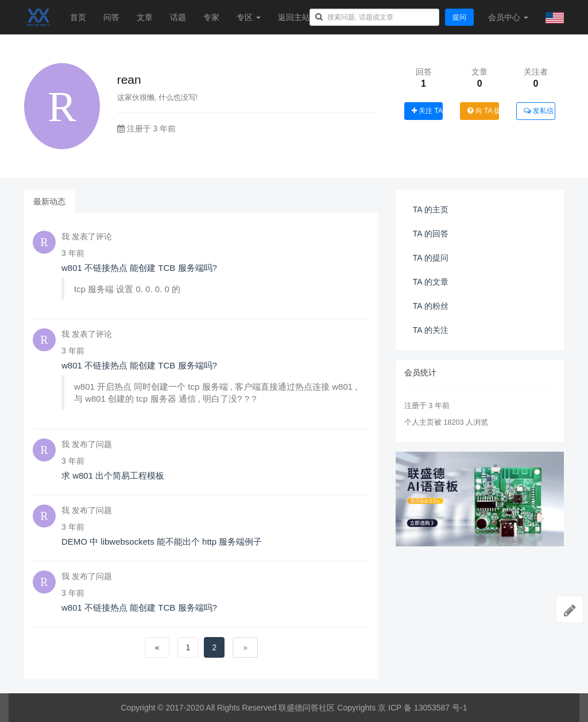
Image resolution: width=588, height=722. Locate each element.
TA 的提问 (431, 258)
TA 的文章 (431, 282)
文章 (145, 17)
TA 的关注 (431, 330)
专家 (211, 17)
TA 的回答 (431, 234)
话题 (178, 17)
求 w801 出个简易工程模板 (113, 475)
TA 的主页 (431, 209)
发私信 (538, 111)
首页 (78, 17)
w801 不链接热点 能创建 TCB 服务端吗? (139, 268)
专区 (249, 17)
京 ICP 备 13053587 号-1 (422, 708)
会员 (508, 17)
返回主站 (294, 17)
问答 (111, 17)
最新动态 (49, 201)
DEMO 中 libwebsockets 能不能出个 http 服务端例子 (162, 541)
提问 (459, 17)
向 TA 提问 (483, 111)
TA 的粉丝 (431, 306)
